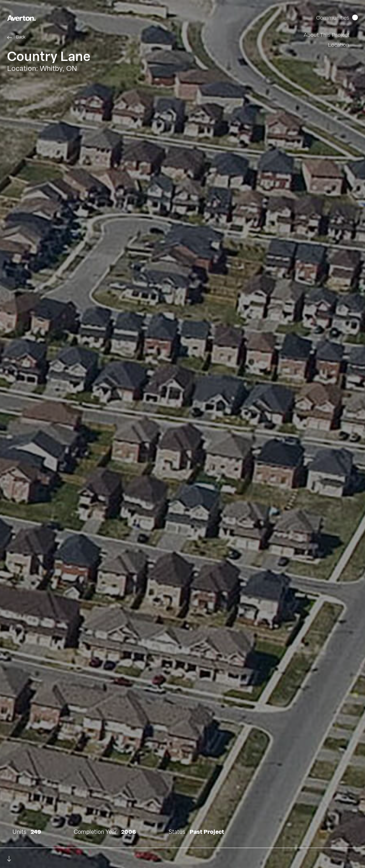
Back (21, 37)
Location (339, 45)
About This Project (327, 35)
